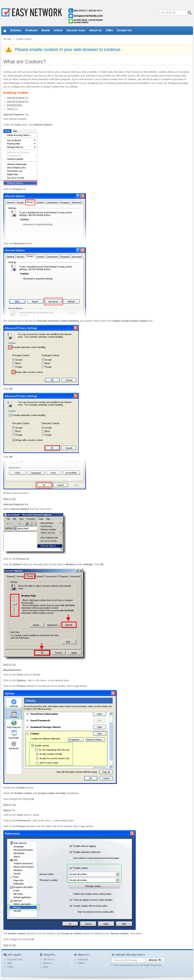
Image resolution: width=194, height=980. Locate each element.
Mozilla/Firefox (15, 105)
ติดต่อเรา (48, 963)
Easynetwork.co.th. (130, 965)
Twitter (81, 963)
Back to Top (10, 499)
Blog (46, 967)
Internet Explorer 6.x (18, 101)
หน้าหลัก (8, 39)
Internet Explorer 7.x (18, 98)
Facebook (83, 959)
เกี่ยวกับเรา (49, 959)
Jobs (10, 963)
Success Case (15, 959)
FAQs (10, 967)
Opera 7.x (12, 109)
